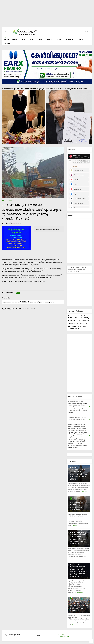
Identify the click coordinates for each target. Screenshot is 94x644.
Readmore (84, 491)
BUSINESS (7, 43)
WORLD (32, 40)
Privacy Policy (62, 635)
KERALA (15, 40)
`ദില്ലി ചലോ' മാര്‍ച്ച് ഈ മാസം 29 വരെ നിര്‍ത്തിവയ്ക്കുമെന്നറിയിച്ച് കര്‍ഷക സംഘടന (79, 606)
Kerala (10, 200)
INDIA (23, 40)
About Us (46, 635)
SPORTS (50, 40)
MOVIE (40, 40)
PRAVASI (59, 40)
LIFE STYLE (70, 40)
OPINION (80, 40)
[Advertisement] (47, 15)
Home (4, 200)
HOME (6, 40)
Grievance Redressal (63, 637)
